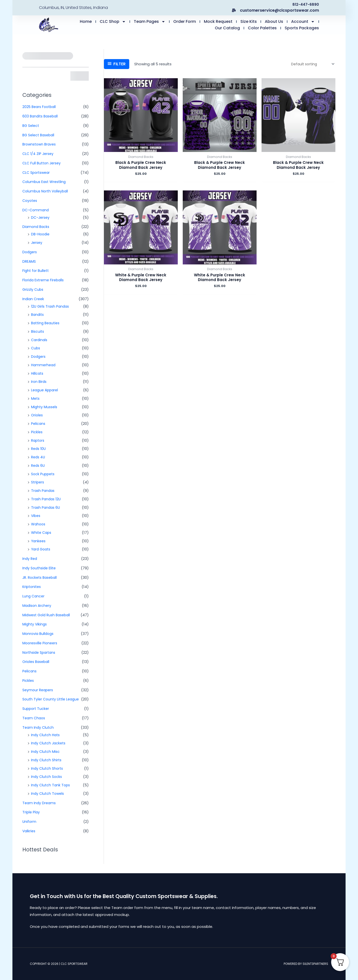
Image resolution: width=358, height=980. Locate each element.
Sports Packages (302, 28)
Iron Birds (39, 381)
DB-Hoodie (41, 234)
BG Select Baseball (40, 135)
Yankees (39, 541)
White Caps (42, 532)
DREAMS (29, 261)
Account (303, 22)
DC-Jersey (41, 217)
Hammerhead (44, 365)
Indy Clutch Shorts (48, 768)
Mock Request (218, 21)
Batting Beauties (47, 323)
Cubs (36, 348)
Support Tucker (36, 708)
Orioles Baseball (37, 662)
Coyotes (30, 200)
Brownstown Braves (40, 144)
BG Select (31, 126)
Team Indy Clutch (39, 727)
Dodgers (30, 252)
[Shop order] (311, 64)
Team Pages (150, 22)
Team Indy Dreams (40, 803)
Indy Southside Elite (40, 568)
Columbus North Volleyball (47, 191)
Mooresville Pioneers (41, 643)
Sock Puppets (44, 474)
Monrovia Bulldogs (39, 634)
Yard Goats (42, 549)
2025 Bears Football (40, 107)
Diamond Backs (37, 227)
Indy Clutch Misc (46, 751)
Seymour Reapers (39, 690)
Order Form (185, 21)
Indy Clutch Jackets (49, 743)
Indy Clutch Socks (47, 777)
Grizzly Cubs (34, 289)
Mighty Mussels (45, 407)
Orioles (37, 415)
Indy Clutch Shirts (47, 760)
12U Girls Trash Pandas (51, 306)
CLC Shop (113, 22)
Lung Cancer (34, 596)
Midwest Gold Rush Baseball (48, 615)
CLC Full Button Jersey (43, 163)
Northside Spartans (40, 652)
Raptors (38, 440)
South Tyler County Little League (52, 699)
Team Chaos (34, 718)
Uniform (30, 821)
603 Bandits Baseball (42, 116)
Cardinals (40, 340)
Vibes (36, 516)
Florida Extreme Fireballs (44, 280)
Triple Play (32, 812)
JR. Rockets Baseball (41, 577)
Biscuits (38, 331)
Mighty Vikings (35, 624)
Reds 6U (39, 465)
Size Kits (249, 21)
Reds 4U (39, 457)
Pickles (37, 432)
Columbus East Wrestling (45, 182)
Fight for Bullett (36, 271)
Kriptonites (32, 587)
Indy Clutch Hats (46, 735)
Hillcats (38, 373)
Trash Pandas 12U (47, 499)
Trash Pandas (44, 490)
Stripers (38, 482)
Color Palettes (262, 28)
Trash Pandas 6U (46, 507)
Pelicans (39, 423)
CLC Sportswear (37, 172)
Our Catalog (227, 28)
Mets (36, 398)
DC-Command (36, 210)
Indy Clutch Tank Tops (51, 785)
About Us (274, 21)
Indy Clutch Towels (48, 793)
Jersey (37, 242)
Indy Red (30, 559)
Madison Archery (38, 605)
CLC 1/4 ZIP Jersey (39, 154)
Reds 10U (39, 449)
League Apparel (46, 390)
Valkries (29, 831)
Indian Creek (34, 299)
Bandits (38, 314)
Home (86, 21)
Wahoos (39, 524)
